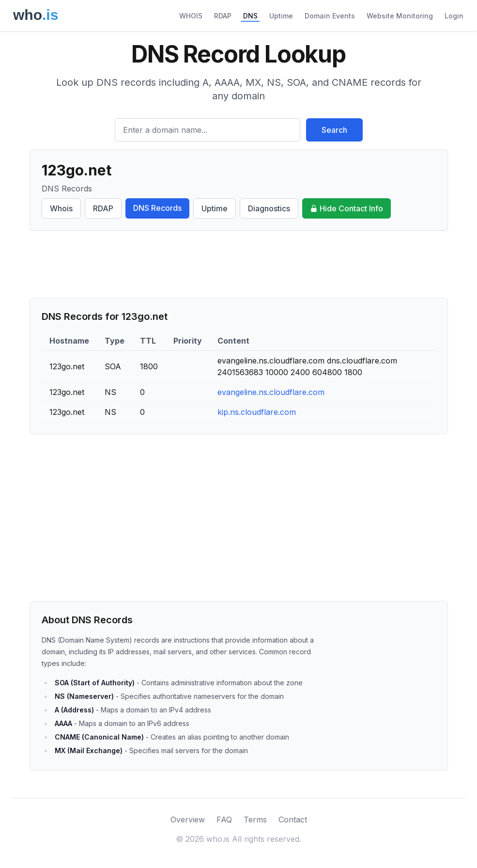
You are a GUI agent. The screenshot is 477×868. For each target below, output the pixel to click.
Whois (61, 208)
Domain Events (330, 16)
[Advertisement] (239, 264)
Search (334, 130)
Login (454, 16)
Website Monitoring (400, 16)
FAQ (224, 820)
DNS (250, 16)
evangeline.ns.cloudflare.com (271, 392)
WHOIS (191, 16)
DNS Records (157, 208)
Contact (293, 820)
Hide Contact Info (346, 208)
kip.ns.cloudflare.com (257, 412)
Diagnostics (269, 208)
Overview (188, 820)
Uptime (281, 16)
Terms (255, 820)
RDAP (223, 16)
